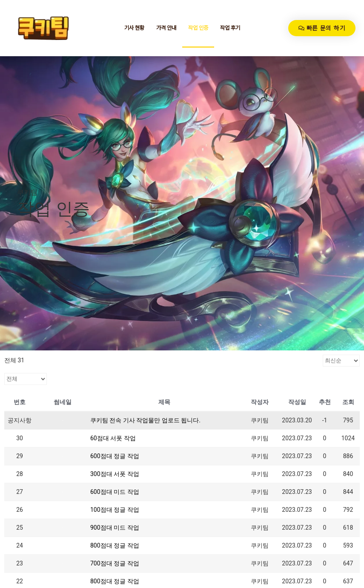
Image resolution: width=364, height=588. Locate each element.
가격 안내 (166, 28)
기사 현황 (134, 28)
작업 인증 (198, 28)
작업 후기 (230, 28)
